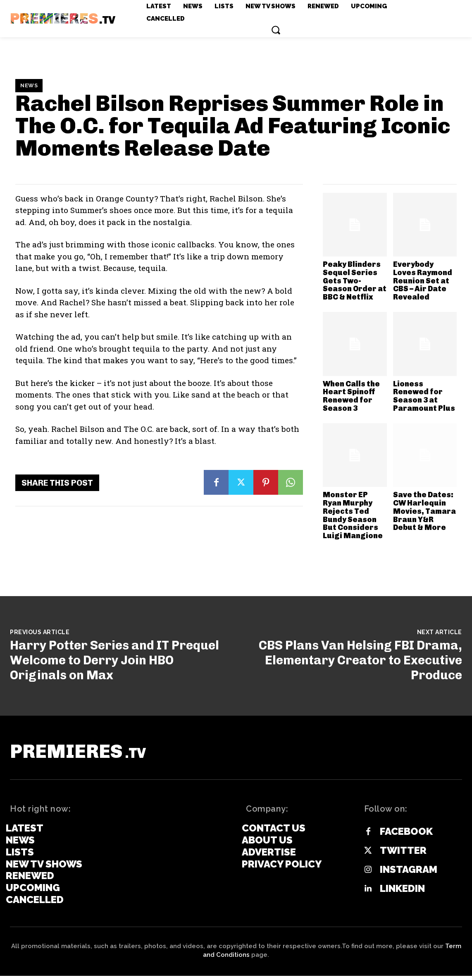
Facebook (406, 836)
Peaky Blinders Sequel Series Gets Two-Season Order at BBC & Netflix (355, 281)
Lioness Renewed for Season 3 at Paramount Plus (424, 396)
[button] (276, 30)
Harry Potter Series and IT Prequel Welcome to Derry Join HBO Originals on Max (114, 660)
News (29, 86)
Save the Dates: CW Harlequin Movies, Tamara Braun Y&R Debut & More (424, 511)
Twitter (403, 855)
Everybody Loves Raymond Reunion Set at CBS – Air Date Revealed (423, 281)
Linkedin (402, 893)
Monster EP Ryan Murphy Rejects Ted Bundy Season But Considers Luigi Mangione (353, 515)
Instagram (409, 874)
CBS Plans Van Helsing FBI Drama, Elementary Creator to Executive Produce (360, 660)
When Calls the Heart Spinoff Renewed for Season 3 (351, 396)
